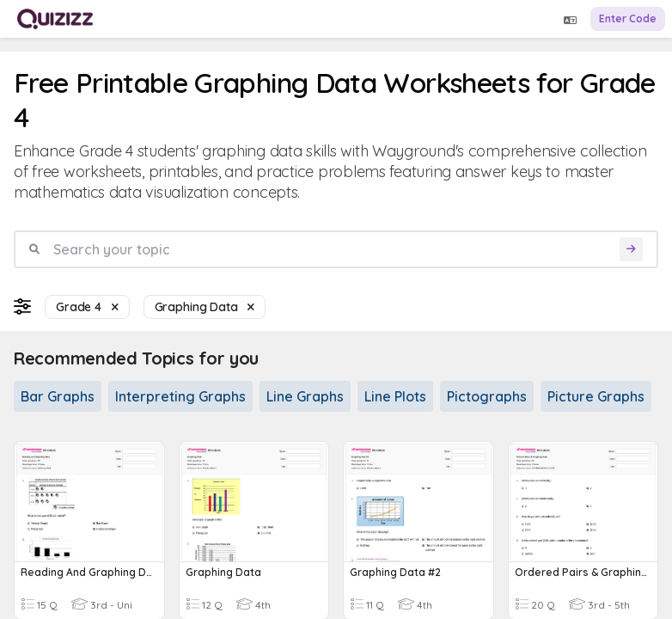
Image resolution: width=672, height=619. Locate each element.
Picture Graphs (596, 396)
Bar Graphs (58, 396)
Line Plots (395, 396)
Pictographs (487, 396)
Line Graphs (305, 396)
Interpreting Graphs (180, 396)
